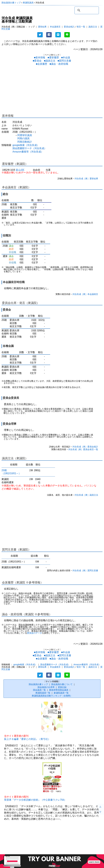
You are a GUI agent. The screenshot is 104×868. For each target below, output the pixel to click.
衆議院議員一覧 (43, 693)
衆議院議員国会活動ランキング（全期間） (52, 696)
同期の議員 (23, 138)
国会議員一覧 (39, 690)
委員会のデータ (35, 633)
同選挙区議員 (25, 135)
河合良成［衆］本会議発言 (85, 294)
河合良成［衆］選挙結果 (86, 179)
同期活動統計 (25, 142)
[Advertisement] (52, 90)
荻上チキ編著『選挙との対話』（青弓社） (27, 739)
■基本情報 (40, 58)
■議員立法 (50, 61)
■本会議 (66, 58)
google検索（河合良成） (26, 145)
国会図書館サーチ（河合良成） (29, 148)
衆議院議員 (28, 3)
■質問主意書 (64, 61)
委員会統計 (69, 27)
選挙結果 (42, 27)
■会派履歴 (42, 64)
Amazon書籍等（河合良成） (28, 152)
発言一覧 (81, 27)
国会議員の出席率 (46, 687)
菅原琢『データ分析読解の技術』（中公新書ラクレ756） (35, 800)
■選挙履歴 (53, 58)
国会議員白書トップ (11, 3)
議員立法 (93, 27)
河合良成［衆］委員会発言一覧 (83, 449)
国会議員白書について (62, 684)
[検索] (86, 10)
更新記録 (62, 687)
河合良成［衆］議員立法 (86, 495)
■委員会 (37, 61)
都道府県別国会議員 (59, 690)
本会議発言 (55, 27)
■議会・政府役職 (59, 64)
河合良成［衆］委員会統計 (85, 447)
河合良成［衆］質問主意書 (85, 570)
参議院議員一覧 (61, 693)
